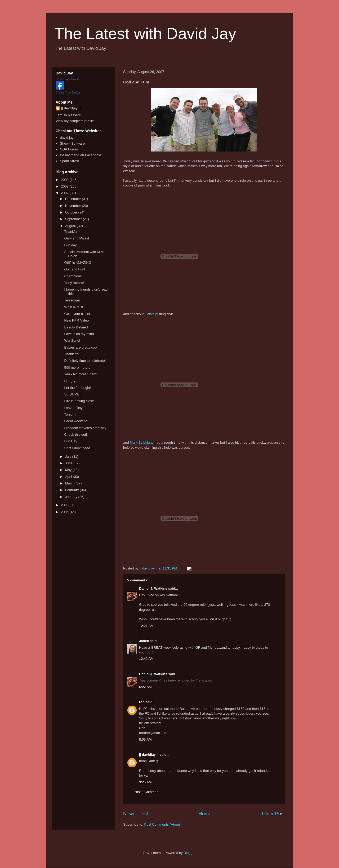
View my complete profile (75, 121)
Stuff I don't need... (79, 448)
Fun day (70, 245)
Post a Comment (147, 792)
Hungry (70, 381)
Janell (144, 641)
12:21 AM (146, 626)
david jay (67, 138)
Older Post (273, 814)
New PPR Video (76, 320)
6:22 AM (145, 687)
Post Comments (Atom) (162, 824)
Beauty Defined (76, 327)
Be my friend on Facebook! (80, 155)
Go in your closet (77, 314)
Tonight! (70, 414)
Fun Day (71, 441)
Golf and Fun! (75, 269)
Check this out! (75, 435)
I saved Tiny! (74, 408)
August (71, 226)
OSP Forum (69, 149)
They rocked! (74, 283)
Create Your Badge (68, 92)
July (69, 457)
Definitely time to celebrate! (85, 361)
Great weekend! (76, 421)
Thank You (72, 354)
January (72, 497)
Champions (73, 276)
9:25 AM (145, 782)
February (73, 490)
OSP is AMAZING (78, 263)
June (69, 463)
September (74, 219)
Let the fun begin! (77, 388)
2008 (65, 186)
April (69, 477)
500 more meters (77, 368)
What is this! (73, 307)
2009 (65, 180)
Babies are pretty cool (81, 347)
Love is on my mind (79, 334)
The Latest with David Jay (145, 34)
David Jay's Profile (68, 79)
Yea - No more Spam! (81, 374)
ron (142, 702)
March (70, 483)
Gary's (150, 314)
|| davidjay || (149, 755)
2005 (65, 512)
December (74, 199)
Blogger (190, 853)
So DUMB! (72, 394)
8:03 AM (145, 739)
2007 (65, 193)
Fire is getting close (79, 401)
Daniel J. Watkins (153, 588)
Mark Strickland (142, 442)
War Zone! (72, 340)
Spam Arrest (69, 161)
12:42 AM (146, 659)
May (69, 470)
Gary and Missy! (77, 238)
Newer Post (136, 814)
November (74, 206)
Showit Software (72, 143)
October (72, 212)
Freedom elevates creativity (85, 428)
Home (205, 814)
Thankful (71, 232)
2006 (65, 505)
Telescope (72, 300)
